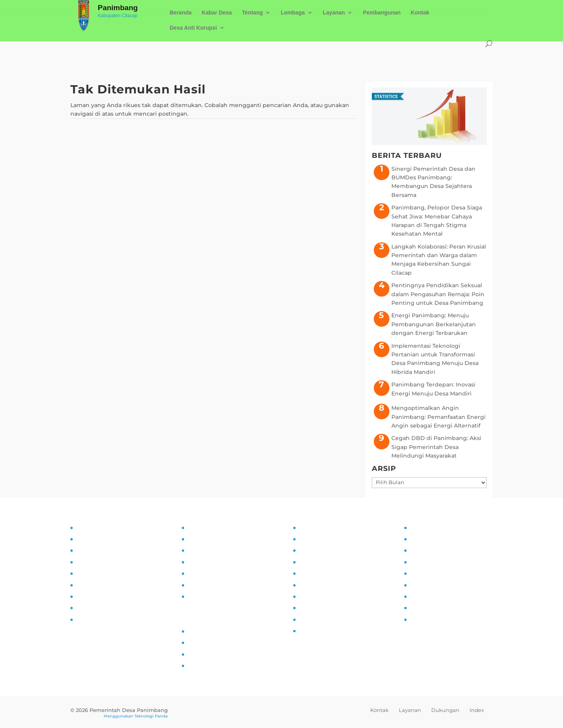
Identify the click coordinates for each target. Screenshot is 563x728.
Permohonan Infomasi (219, 596)
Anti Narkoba (317, 585)
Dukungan (445, 710)
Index (477, 710)
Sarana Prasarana (433, 539)
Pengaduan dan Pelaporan (114, 608)
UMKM (419, 550)
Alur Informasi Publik (217, 562)
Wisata (419, 608)
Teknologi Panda (151, 716)
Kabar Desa (217, 13)
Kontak (420, 13)
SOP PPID (201, 550)
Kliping (420, 619)
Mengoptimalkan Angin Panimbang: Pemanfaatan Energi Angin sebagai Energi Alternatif (438, 417)
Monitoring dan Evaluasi (110, 596)
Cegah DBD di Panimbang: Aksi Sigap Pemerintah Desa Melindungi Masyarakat (436, 447)
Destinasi (423, 585)
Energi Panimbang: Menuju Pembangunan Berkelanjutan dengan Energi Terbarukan (434, 324)
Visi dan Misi (93, 550)
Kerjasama (424, 596)
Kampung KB (318, 539)
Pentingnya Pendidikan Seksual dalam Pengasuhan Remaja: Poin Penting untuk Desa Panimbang (438, 294)
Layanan (334, 13)
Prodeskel (202, 642)
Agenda (421, 562)
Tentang (252, 13)
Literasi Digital (319, 573)
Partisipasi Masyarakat (107, 573)
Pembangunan (382, 13)
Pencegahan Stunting (330, 608)
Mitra (417, 573)
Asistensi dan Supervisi (108, 562)
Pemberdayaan (320, 562)
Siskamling (314, 596)
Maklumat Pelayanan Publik (227, 585)
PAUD (307, 631)
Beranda (181, 13)
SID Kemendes (208, 665)
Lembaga (293, 13)
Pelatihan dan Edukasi (107, 585)
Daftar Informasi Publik (220, 573)
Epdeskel (200, 654)
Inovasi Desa (316, 550)
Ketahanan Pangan (326, 619)
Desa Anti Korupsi (193, 28)
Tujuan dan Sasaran (103, 539)
